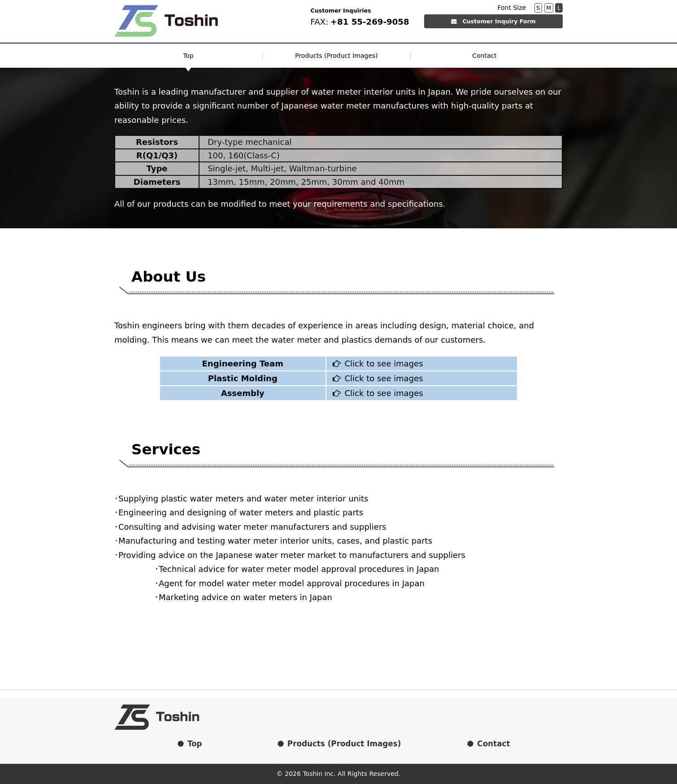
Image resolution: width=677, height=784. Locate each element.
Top (188, 56)
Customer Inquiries (341, 11)
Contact (484, 56)
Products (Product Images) (336, 56)
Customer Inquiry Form (493, 21)
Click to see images (376, 364)
